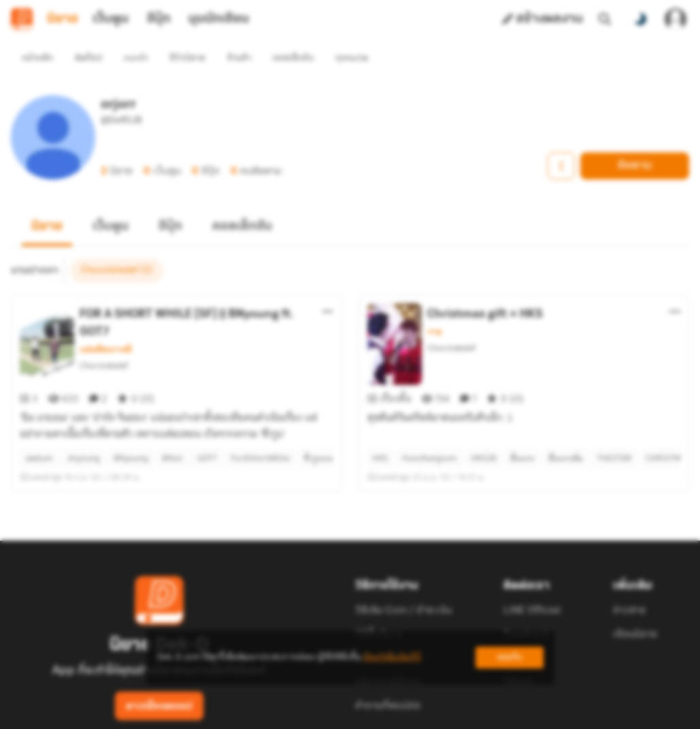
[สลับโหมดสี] (640, 19)
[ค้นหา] (605, 19)
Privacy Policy (448, 713)
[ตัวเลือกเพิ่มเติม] (328, 287)
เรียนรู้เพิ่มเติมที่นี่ (392, 657)
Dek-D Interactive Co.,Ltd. (303, 713)
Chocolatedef (104, 341)
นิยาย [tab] (63, 19)
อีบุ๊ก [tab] (159, 19)
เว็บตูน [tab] (111, 19)
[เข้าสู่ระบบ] (676, 19)
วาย (434, 307)
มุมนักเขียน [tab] (219, 19)
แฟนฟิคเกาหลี (106, 325)
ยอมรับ (510, 657)
